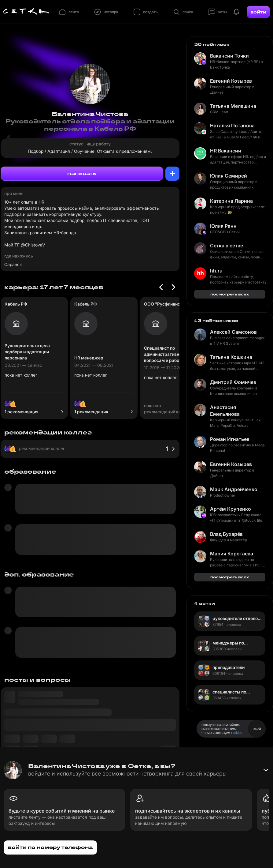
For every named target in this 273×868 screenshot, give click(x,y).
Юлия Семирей (229, 176)
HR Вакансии (226, 151)
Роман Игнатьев (230, 439)
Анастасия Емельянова (225, 411)
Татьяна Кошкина (231, 357)
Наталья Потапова (232, 126)
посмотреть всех (230, 294)
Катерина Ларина (231, 201)
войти (258, 12)
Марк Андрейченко (234, 489)
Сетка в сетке (227, 246)
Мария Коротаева (232, 554)
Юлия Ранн (223, 226)
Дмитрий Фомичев (233, 382)
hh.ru (216, 271)
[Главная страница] (26, 12)
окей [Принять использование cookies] (257, 729)
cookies (236, 733)
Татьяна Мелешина (233, 106)
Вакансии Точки (229, 56)
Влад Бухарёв (226, 534)
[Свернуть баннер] (266, 770)
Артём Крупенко (231, 509)
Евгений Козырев (231, 81)
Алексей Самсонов (233, 332)
